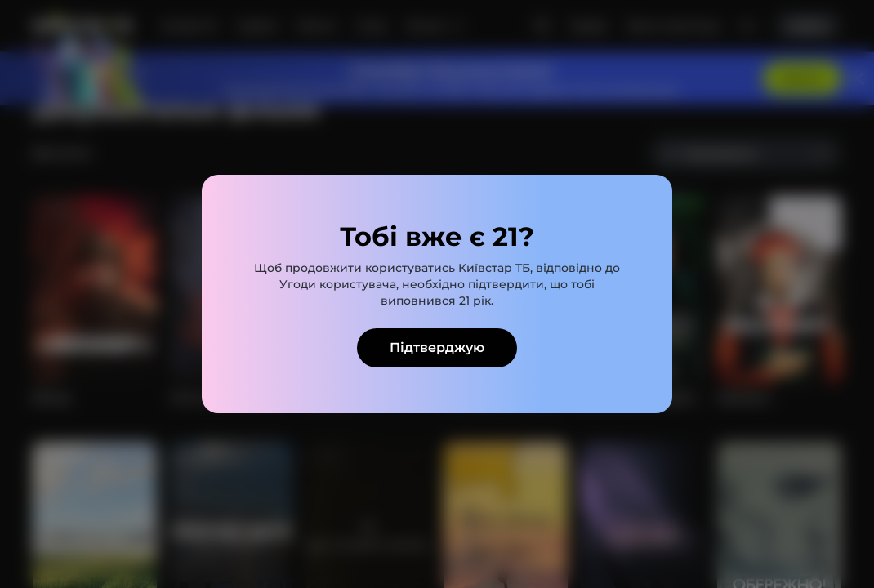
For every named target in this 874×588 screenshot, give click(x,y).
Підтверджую (437, 347)
